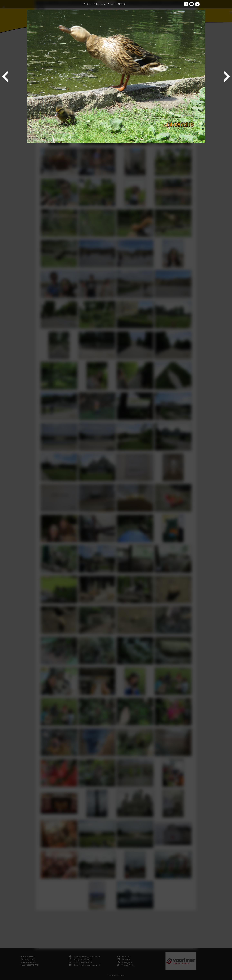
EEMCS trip (121, 4)
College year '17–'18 (103, 4)
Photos (87, 4)
